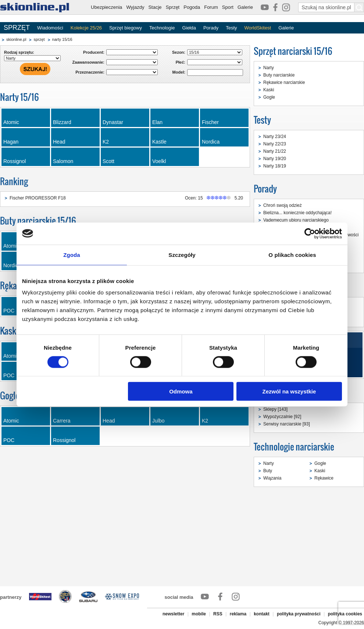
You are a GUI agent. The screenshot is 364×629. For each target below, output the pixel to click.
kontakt (262, 614)
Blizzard (62, 122)
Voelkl (159, 161)
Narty (269, 68)
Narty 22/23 (275, 144)
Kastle (159, 142)
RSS (218, 614)
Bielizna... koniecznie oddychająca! (297, 213)
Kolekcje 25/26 (86, 28)
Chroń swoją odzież (283, 205)
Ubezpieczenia (106, 7)
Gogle (269, 97)
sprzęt (39, 39)
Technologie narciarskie (294, 447)
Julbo (158, 421)
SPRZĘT (17, 28)
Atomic (11, 122)
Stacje (155, 7)
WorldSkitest (258, 28)
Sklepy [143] (275, 409)
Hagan (11, 142)
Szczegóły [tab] (182, 255)
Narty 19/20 (275, 159)
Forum (211, 7)
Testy (231, 28)
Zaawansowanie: (88, 62)
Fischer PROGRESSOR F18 (38, 198)
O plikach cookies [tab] (292, 255)
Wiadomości (50, 28)
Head (59, 142)
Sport (228, 7)
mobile (199, 614)
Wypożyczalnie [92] (282, 417)
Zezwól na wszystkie (289, 391)
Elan (157, 122)
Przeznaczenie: (90, 72)
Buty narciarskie (279, 75)
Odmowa (181, 391)
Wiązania (272, 478)
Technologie (162, 28)
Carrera (62, 421)
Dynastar (113, 122)
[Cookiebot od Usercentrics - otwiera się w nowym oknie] (310, 233)
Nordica (211, 142)
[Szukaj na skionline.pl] (359, 7)
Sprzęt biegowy (126, 28)
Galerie (245, 7)
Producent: (94, 52)
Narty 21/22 (275, 151)
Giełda (189, 28)
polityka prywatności (299, 614)
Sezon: (179, 52)
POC (9, 440)
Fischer (210, 122)
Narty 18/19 (275, 166)
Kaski (269, 90)
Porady (211, 28)
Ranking (14, 181)
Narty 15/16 (19, 97)
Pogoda (192, 7)
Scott (108, 161)
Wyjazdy (135, 7)
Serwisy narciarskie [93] (287, 424)
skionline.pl (16, 39)
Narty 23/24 (275, 137)
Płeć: (181, 62)
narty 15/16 (62, 39)
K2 (106, 142)
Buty (268, 471)
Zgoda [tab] (72, 255)
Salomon (63, 161)
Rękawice (324, 478)
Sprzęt (173, 7)
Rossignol (15, 161)
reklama (238, 614)
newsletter (173, 614)
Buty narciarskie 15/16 (38, 221)
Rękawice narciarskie (284, 82)
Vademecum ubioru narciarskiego (296, 220)
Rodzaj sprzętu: (19, 52)
